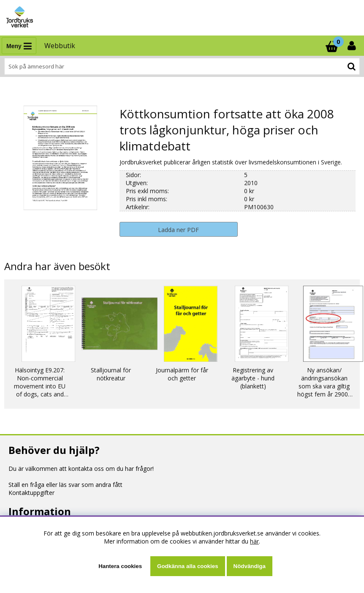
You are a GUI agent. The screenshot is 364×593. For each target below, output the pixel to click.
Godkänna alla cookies (187, 566)
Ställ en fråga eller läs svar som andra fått (65, 485)
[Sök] (182, 66)
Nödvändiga (250, 566)
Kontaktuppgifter (31, 493)
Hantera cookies (120, 566)
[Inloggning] (353, 46)
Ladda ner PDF (178, 230)
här (254, 541)
